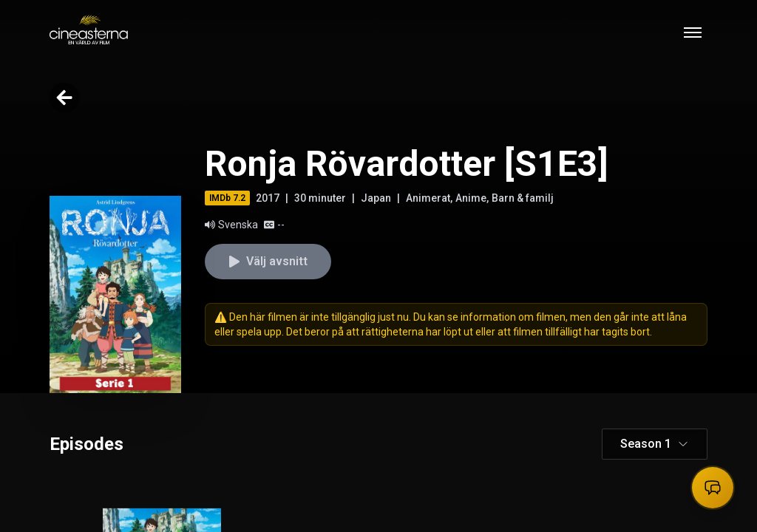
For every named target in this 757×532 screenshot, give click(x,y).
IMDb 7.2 (227, 198)
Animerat (428, 198)
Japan (376, 198)
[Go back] (64, 98)
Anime (471, 198)
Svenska (231, 225)
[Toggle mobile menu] (693, 33)
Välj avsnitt (268, 261)
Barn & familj (523, 198)
